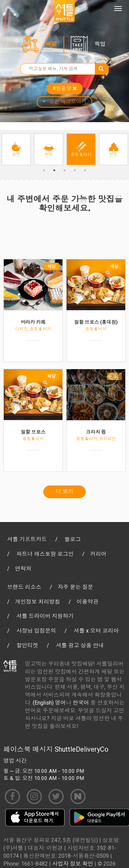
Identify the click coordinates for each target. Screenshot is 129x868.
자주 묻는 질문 (75, 587)
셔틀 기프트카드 (27, 539)
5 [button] (85, 170)
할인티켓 (27, 645)
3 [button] (64, 170)
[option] (16, 149)
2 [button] (54, 170)
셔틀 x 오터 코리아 (96, 631)
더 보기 (64, 491)
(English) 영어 (49, 703)
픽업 (100, 44)
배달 (51, 44)
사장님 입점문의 (36, 631)
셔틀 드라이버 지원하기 (45, 616)
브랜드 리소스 (24, 587)
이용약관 (87, 602)
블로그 (73, 539)
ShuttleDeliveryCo (82, 749)
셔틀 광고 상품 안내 (80, 645)
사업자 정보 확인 (73, 864)
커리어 (98, 554)
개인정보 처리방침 (38, 602)
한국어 (81, 703)
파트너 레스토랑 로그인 (45, 554)
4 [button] (75, 170)
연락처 (23, 569)
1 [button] (44, 170)
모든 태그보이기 (64, 102)
